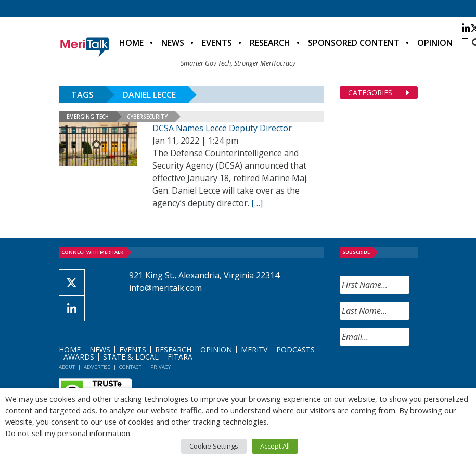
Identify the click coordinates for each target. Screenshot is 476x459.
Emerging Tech (88, 117)
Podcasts (295, 349)
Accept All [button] (275, 446)
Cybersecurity (147, 117)
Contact (130, 367)
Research (270, 43)
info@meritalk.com (165, 288)
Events (217, 43)
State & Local (131, 357)
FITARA (180, 357)
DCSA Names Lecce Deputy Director (222, 128)
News (173, 43)
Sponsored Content (354, 43)
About (67, 367)
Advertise (97, 367)
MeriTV (254, 349)
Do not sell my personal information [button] (68, 433)
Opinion (435, 43)
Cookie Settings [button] (214, 446)
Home (131, 43)
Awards (79, 357)
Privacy (160, 367)
